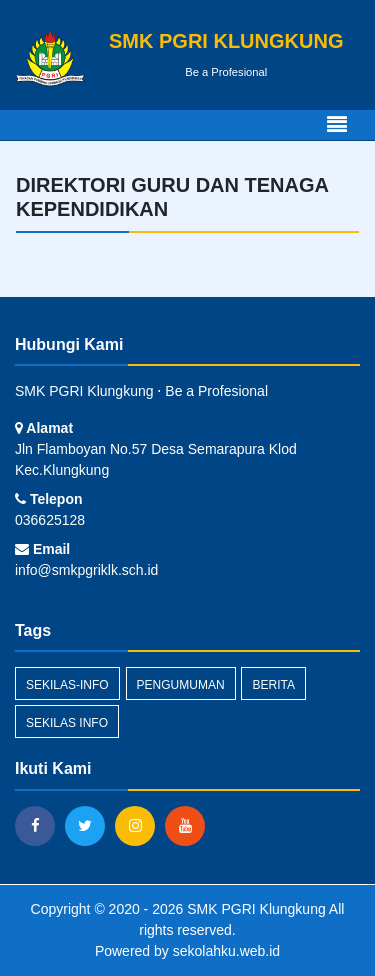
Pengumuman (181, 685)
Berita (273, 685)
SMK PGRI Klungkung (254, 909)
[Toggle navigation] (337, 125)
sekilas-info (67, 685)
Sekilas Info (67, 723)
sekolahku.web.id (226, 951)
